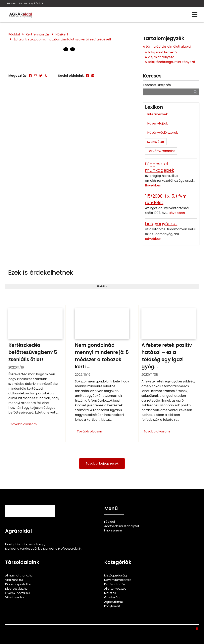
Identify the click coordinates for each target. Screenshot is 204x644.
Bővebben (153, 185)
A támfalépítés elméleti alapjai (167, 47)
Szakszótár (156, 142)
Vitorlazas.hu (14, 597)
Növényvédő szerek (163, 133)
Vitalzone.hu (14, 580)
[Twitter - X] (41, 76)
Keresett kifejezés (157, 85)
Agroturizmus (114, 602)
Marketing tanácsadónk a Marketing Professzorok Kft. (44, 549)
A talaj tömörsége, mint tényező (170, 62)
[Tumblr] (46, 76)
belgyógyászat (161, 224)
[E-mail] (35, 76)
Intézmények (157, 114)
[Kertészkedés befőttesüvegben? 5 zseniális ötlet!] (35, 373)
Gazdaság (112, 597)
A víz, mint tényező (160, 57)
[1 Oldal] (73, 49)
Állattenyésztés (115, 589)
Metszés (110, 593)
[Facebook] (30, 76)
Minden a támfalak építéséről (25, 3)
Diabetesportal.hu (18, 584)
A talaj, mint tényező (161, 52)
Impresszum (113, 530)
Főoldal (14, 34)
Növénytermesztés (118, 580)
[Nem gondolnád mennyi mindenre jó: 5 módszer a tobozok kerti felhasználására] (102, 373)
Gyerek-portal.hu (17, 593)
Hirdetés (102, 286)
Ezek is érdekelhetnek (41, 272)
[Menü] (195, 15)
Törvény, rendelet (161, 151)
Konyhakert (112, 606)
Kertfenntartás (38, 34)
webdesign (36, 544)
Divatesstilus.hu (16, 589)
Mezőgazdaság (115, 575)
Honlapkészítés (16, 544)
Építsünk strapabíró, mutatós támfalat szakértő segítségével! (62, 39)
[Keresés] (195, 92)
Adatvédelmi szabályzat (122, 526)
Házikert (62, 34)
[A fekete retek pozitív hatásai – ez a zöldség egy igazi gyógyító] (169, 373)
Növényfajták (158, 123)
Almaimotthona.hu (19, 575)
